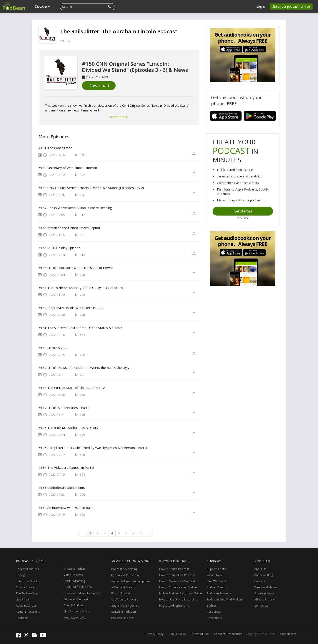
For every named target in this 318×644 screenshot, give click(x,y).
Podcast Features (27, 569)
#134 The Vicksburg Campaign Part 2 (66, 467)
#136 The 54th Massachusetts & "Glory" (69, 428)
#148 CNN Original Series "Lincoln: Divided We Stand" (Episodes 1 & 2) (91, 188)
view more (119, 117)
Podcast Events (217, 587)
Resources (214, 612)
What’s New (214, 575)
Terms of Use (200, 634)
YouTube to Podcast (124, 599)
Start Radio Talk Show (78, 587)
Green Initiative (264, 593)
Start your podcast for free (291, 6)
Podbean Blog (264, 575)
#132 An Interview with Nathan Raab (66, 507)
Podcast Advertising (124, 569)
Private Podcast (26, 587)
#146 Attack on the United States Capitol (69, 228)
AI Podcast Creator (123, 587)
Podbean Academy (219, 593)
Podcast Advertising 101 (175, 605)
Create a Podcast (75, 569)
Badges (212, 605)
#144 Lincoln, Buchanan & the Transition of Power (76, 268)
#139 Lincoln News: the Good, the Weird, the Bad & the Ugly (84, 368)
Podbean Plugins (122, 618)
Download (99, 85)
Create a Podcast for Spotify (82, 593)
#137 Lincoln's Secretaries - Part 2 (64, 408)
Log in (261, 6)
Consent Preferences (228, 634)
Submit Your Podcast (125, 605)
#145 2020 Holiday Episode (59, 248)
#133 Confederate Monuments (62, 487)
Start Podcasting (74, 581)
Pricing (20, 575)
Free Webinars (216, 581)
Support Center (217, 569)
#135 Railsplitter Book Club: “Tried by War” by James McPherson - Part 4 (93, 448)
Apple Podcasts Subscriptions (131, 581)
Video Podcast (73, 575)
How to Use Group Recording (178, 599)
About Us (260, 569)
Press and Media (266, 587)
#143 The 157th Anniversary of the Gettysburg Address (81, 288)
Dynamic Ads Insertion (126, 575)
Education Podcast (76, 599)
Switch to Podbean (124, 612)
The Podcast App (27, 593)
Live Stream (24, 599)
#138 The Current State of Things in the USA (72, 388)
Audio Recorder (26, 605)
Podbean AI (23, 618)
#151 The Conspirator (55, 148)
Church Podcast (74, 605)
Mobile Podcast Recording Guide (181, 593)
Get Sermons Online (77, 611)
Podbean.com (287, 634)
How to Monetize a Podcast (177, 581)
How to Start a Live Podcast (177, 575)
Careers (260, 581)
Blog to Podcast (121, 593)
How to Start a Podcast (174, 569)
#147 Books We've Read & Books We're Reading (75, 208)
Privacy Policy (155, 634)
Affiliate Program (265, 599)
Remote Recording (28, 612)
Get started (243, 211)
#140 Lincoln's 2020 (53, 348)
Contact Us (261, 605)
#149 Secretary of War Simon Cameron (68, 168)
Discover (42, 6)
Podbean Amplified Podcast (225, 599)
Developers (214, 618)
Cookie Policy (177, 634)
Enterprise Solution (28, 581)
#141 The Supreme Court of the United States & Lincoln (80, 328)
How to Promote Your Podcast (179, 587)
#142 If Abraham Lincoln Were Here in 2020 (71, 308)
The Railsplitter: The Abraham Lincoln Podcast (119, 31)
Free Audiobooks (75, 617)
